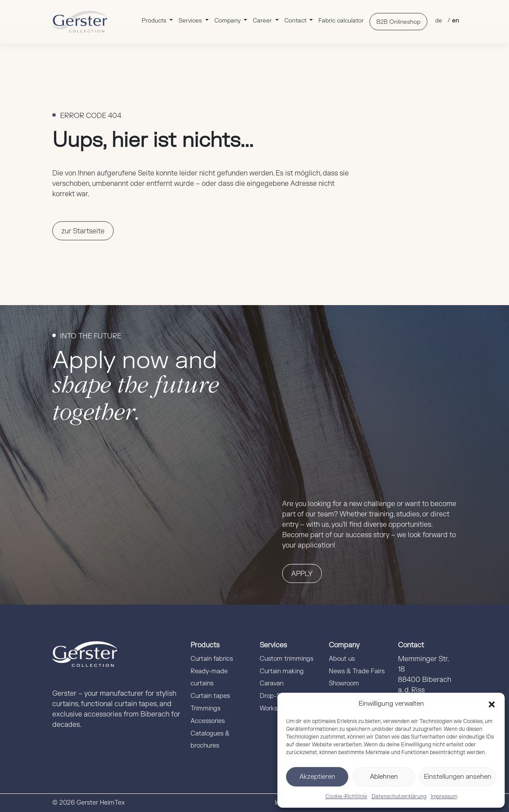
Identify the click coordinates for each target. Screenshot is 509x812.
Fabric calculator (341, 21)
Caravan (272, 683)
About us (342, 659)
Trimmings (205, 709)
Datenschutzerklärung (399, 796)
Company (228, 21)
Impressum (444, 796)
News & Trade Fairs (357, 671)
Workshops (275, 709)
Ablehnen (384, 777)
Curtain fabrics (212, 659)
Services (191, 21)
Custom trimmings (286, 659)
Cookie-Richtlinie (346, 796)
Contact (296, 21)
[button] (492, 704)
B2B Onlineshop (398, 22)
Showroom (344, 683)
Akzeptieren (317, 777)
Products (155, 21)
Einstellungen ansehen (458, 777)
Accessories (208, 721)
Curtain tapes (210, 696)
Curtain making (282, 671)
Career (263, 21)
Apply (302, 574)
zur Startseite (83, 231)
